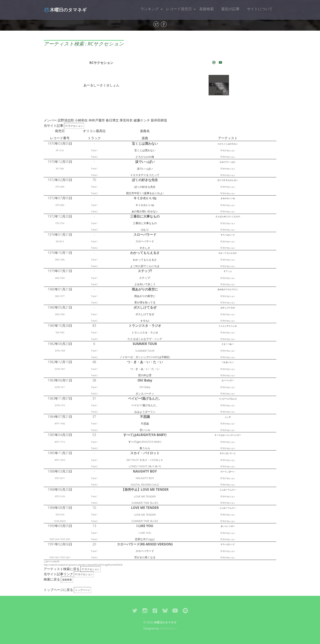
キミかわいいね (145, 198)
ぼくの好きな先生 (145, 180)
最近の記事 (230, 9)
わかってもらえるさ (145, 253)
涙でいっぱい (145, 162)
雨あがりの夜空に (145, 289)
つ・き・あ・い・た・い (145, 362)
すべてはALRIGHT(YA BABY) (145, 435)
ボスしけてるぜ (145, 307)
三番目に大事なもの (145, 216)
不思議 (145, 417)
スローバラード (145, 235)
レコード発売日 (179, 9)
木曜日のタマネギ (65, 10)
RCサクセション (101, 63)
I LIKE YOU (145, 526)
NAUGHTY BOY (145, 471)
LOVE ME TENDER (145, 508)
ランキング (150, 9)
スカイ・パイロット (145, 453)
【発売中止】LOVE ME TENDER (145, 489)
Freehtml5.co (168, 628)
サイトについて (260, 9)
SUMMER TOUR (145, 344)
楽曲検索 (207, 9)
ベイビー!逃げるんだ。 (145, 398)
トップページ (82, 590)
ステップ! (145, 271)
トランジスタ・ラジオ (145, 326)
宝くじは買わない (145, 143)
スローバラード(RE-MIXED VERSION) (145, 544)
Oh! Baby (145, 380)
